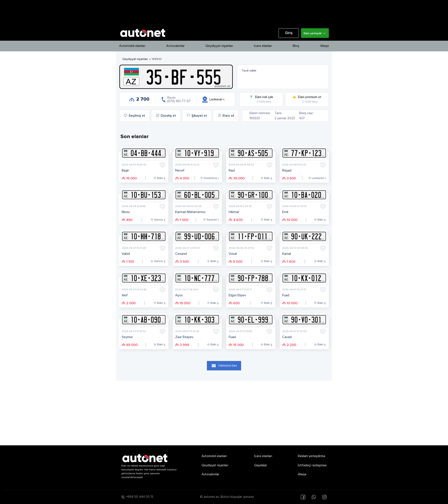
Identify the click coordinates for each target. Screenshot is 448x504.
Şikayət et (197, 116)
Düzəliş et (166, 116)
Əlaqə (324, 46)
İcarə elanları (263, 46)
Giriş (289, 33)
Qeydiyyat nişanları (219, 46)
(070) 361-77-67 (179, 101)
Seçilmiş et (134, 116)
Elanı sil (226, 116)
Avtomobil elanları (132, 46)
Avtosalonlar (175, 46)
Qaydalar (261, 465)
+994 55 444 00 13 (140, 497)
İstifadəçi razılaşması (312, 465)
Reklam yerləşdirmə (312, 456)
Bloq (296, 46)
